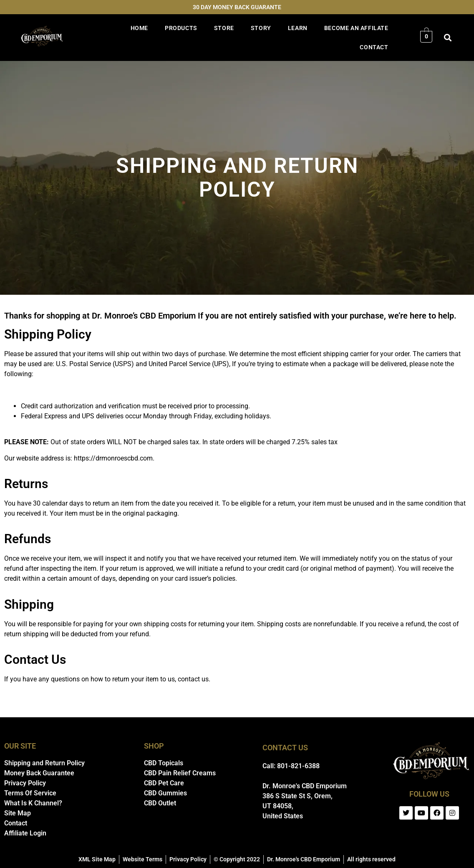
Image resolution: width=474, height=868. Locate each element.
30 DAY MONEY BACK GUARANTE (237, 7)
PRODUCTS (181, 28)
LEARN (298, 28)
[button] (448, 38)
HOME (139, 28)
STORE (224, 28)
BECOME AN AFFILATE (356, 28)
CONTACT (374, 47)
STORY (261, 28)
